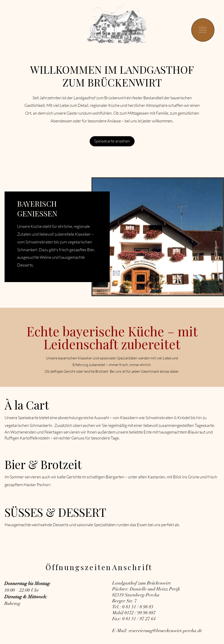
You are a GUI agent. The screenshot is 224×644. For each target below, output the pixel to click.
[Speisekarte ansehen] (112, 141)
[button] (203, 30)
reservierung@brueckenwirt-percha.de (165, 631)
